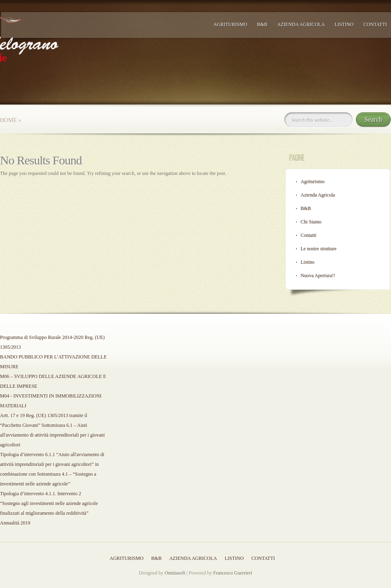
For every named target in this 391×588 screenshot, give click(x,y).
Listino (344, 24)
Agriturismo (230, 24)
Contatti (375, 24)
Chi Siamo (311, 222)
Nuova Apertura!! (318, 275)
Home (8, 120)
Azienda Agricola (301, 24)
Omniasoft (175, 573)
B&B (262, 24)
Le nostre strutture (319, 249)
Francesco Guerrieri (233, 573)
